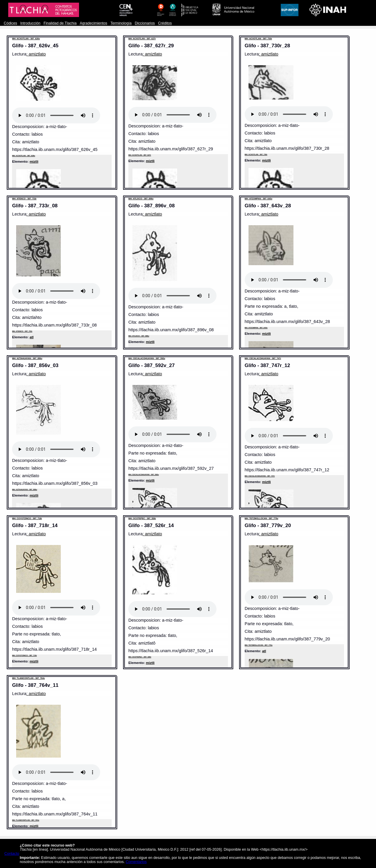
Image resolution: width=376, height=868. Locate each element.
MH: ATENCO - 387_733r (24, 199)
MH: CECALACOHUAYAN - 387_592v (147, 358)
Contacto (12, 854)
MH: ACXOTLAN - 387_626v (26, 39)
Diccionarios (145, 23)
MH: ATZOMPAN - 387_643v (258, 199)
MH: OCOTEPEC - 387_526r (142, 518)
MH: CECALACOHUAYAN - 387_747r (263, 358)
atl (32, 337)
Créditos (165, 23)
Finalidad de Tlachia (60, 23)
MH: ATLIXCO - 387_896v (141, 199)
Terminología (121, 23)
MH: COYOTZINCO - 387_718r (27, 518)
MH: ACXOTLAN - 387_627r (142, 39)
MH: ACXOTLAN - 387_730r (258, 39)
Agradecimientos (93, 23)
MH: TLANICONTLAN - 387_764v (28, 678)
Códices (10, 23)
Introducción (30, 23)
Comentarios (136, 862)
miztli (34, 161)
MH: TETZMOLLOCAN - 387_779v (261, 518)
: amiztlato (36, 54)
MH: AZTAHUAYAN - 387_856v (27, 358)
